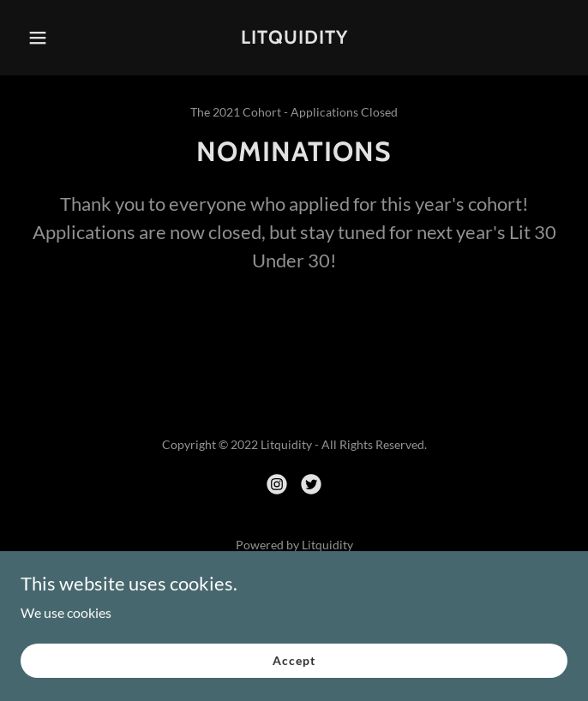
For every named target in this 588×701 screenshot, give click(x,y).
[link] (294, 38)
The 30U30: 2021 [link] (294, 593)
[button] (58, 38)
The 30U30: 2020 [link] (294, 616)
